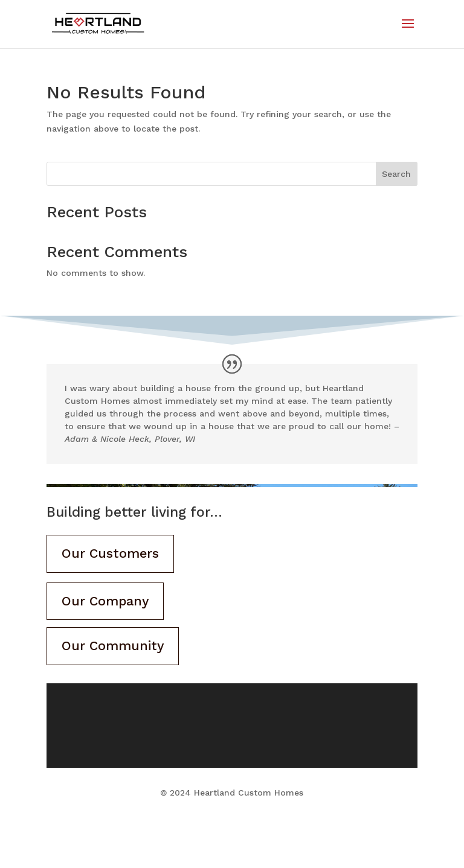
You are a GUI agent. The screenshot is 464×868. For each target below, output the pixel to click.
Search (396, 174)
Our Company (106, 602)
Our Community (113, 647)
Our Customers (111, 554)
